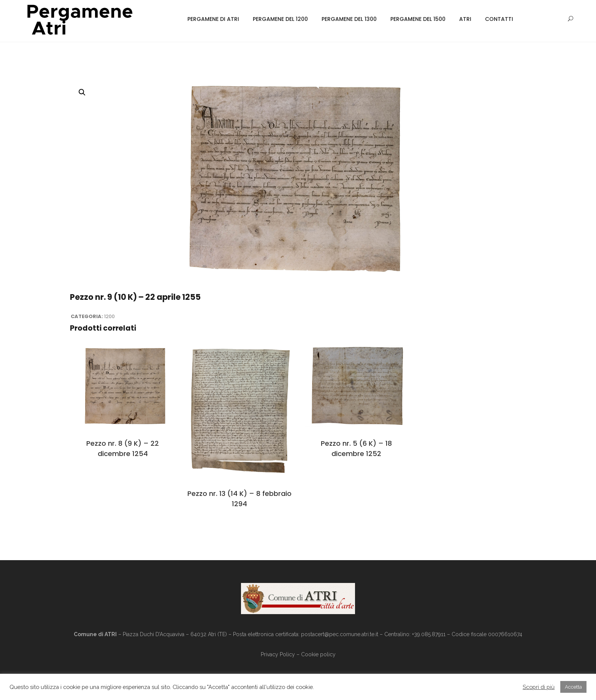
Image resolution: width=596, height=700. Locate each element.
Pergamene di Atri (213, 19)
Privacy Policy (278, 654)
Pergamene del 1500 (418, 19)
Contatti (499, 19)
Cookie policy (318, 654)
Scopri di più (539, 687)
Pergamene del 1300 (349, 19)
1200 (109, 316)
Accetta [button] (573, 687)
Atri (465, 19)
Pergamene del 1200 (280, 19)
